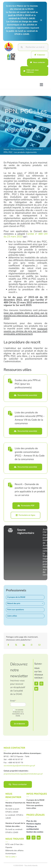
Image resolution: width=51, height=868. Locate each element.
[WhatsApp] (32, 645)
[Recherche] (22, 47)
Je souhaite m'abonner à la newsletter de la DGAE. (18, 713)
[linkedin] (36, 689)
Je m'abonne (19, 724)
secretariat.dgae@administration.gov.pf (19, 766)
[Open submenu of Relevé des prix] (43, 603)
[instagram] (41, 684)
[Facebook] (8, 645)
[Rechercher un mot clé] (33, 47)
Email (13, 701)
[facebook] (36, 684)
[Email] (39, 645)
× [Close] (41, 20)
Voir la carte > (11, 857)
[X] (16, 645)
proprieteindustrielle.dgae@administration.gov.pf (23, 774)
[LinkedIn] (24, 645)
